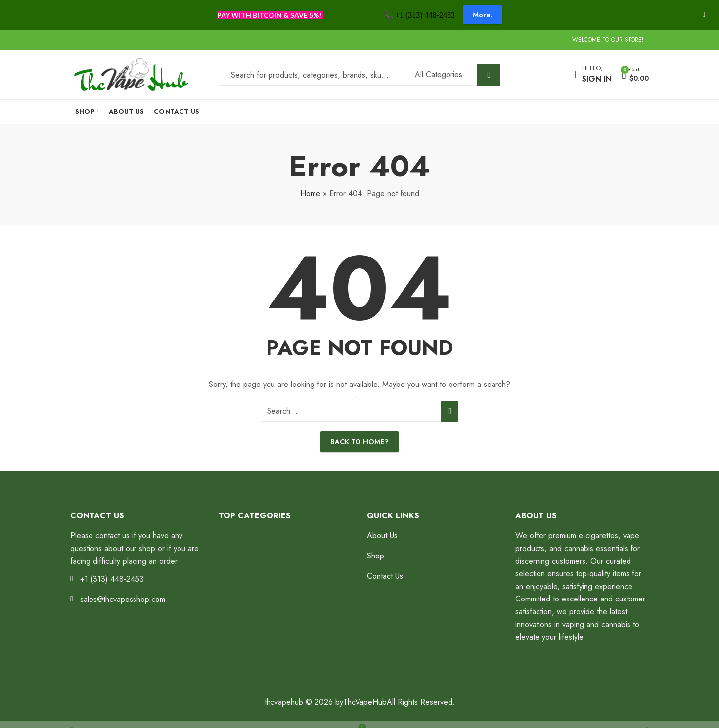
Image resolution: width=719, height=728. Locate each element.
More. (482, 15)
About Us (382, 535)
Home (310, 193)
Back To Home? (359, 442)
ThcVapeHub (365, 702)
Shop (376, 556)
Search (489, 75)
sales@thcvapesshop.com (123, 599)
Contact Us (385, 576)
